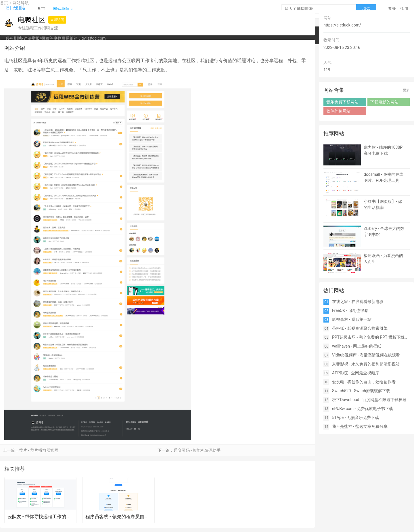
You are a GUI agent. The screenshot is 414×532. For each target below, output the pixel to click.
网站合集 (334, 90)
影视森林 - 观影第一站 (352, 319)
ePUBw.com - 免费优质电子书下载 (363, 409)
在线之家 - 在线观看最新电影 (358, 302)
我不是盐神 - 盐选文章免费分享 (360, 426)
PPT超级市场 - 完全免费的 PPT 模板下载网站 (371, 337)
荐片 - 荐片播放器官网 (39, 450)
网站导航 (21, 3)
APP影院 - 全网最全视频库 (356, 373)
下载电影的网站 (384, 102)
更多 (406, 90)
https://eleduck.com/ (342, 25)
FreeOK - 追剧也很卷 (350, 310)
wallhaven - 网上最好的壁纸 (357, 346)
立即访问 (57, 20)
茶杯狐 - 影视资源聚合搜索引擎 (360, 328)
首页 (4, 3)
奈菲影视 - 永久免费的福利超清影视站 (366, 364)
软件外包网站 (338, 111)
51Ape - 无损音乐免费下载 (355, 417)
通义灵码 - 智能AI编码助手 (197, 450)
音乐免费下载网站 (342, 102)
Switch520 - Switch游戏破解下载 (361, 391)
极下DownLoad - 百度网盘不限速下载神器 (369, 400)
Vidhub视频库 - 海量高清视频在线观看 (366, 355)
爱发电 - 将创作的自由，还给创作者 (364, 382)
